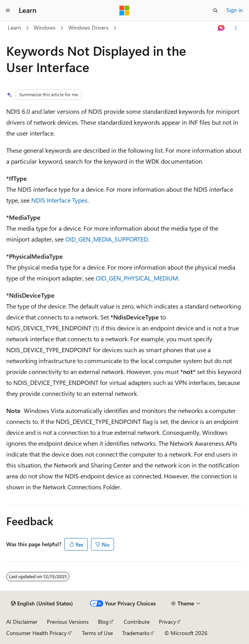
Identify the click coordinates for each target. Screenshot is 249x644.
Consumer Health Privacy (36, 633)
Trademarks (136, 633)
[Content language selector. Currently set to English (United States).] (42, 603)
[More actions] (236, 28)
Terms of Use (97, 633)
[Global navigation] (8, 11)
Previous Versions (68, 622)
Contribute (137, 622)
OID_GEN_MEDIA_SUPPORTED (107, 239)
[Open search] (215, 11)
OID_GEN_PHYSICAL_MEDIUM (137, 278)
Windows (44, 27)
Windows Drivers (88, 27)
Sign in (235, 10)
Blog (103, 622)
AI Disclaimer (22, 622)
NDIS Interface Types (59, 200)
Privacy (167, 622)
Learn (14, 27)
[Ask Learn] (221, 28)
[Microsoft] (124, 11)
